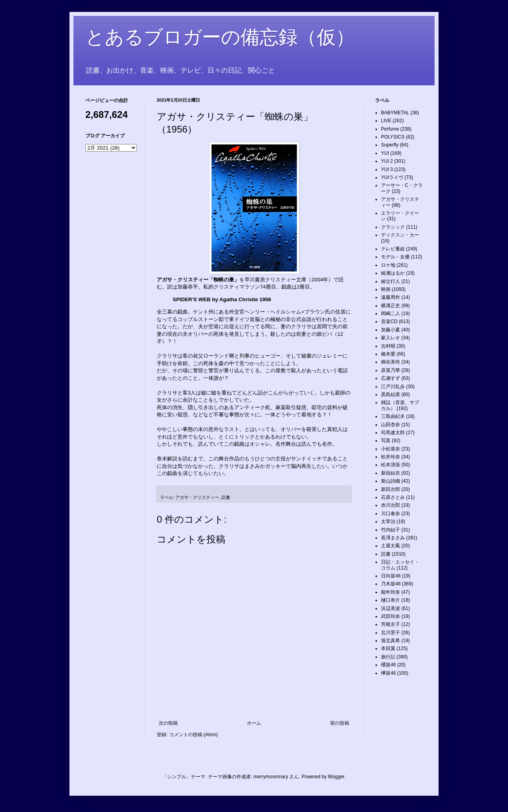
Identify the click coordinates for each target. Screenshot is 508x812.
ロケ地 (388, 265)
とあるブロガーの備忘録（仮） (220, 37)
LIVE (386, 121)
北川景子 (391, 633)
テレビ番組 (393, 249)
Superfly (390, 145)
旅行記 (388, 657)
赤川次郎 (391, 505)
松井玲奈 (391, 457)
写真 (386, 441)
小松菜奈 (391, 449)
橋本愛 (388, 354)
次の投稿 (168, 723)
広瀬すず (391, 378)
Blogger (336, 777)
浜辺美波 (391, 608)
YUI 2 (387, 161)
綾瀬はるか (393, 273)
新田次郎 (391, 489)
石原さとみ (393, 497)
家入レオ (391, 338)
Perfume (390, 129)
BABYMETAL (395, 113)
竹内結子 (391, 530)
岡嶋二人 (391, 314)
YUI (385, 153)
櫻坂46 (388, 665)
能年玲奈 (391, 592)
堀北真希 (391, 641)
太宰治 (388, 521)
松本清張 (391, 465)
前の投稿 (340, 723)
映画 (386, 289)
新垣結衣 (391, 473)
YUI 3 (387, 169)
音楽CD (389, 321)
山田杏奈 (391, 425)
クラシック (393, 227)
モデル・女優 (395, 257)
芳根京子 (391, 624)
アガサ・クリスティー (197, 497)
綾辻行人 (391, 281)
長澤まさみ (393, 538)
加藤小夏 (391, 330)
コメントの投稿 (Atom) (193, 735)
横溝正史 (391, 306)
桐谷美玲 (391, 362)
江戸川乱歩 (393, 387)
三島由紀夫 (393, 416)
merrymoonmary (271, 777)
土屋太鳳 (391, 546)
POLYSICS (393, 137)
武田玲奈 (391, 616)
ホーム (254, 723)
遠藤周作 (391, 297)
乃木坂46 (391, 584)
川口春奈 (391, 514)
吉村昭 (388, 346)
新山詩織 (391, 481)
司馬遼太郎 (393, 433)
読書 (226, 497)
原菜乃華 (391, 370)
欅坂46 (388, 673)
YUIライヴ (392, 177)
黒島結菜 (391, 394)
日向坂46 (391, 576)
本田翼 (388, 648)
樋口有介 (391, 600)
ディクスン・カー (400, 235)
